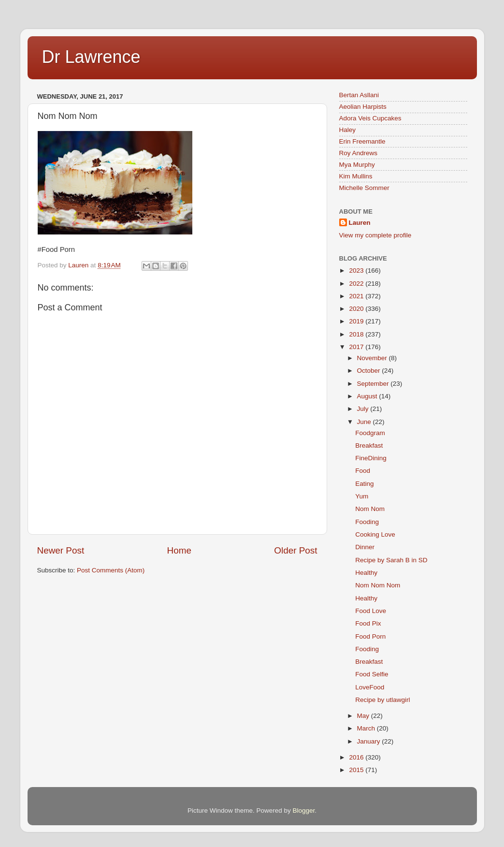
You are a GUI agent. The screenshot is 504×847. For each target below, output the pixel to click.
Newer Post (61, 550)
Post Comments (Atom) (111, 570)
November (373, 358)
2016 (357, 757)
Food (363, 471)
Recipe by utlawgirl (382, 700)
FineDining (371, 458)
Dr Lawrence (91, 57)
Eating (364, 484)
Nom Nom (370, 509)
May (364, 716)
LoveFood (370, 687)
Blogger (304, 810)
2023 (357, 270)
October (370, 371)
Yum (362, 496)
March (367, 728)
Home (179, 550)
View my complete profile (375, 235)
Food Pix (368, 623)
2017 (357, 347)
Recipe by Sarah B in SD (391, 560)
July (364, 409)
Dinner (365, 547)
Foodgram (370, 433)
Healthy (366, 573)
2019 (357, 321)
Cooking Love (375, 534)
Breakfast (369, 445)
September (374, 384)
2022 (357, 284)
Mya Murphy (357, 165)
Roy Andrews (359, 153)
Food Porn (370, 636)
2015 (357, 770)
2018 (357, 334)
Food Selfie (372, 674)
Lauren (360, 223)
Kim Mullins (356, 176)
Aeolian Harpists (363, 107)
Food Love (371, 611)
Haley (348, 130)
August (368, 396)
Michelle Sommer (364, 188)
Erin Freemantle (362, 141)
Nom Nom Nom (378, 585)
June (365, 422)
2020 (357, 309)
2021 (357, 296)
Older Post (295, 550)
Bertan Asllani (359, 95)
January (370, 741)
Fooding (367, 522)
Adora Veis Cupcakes (370, 118)
